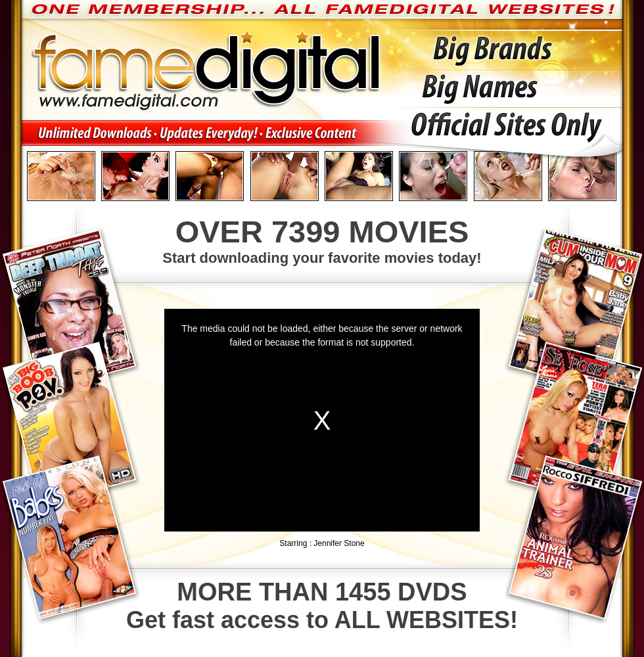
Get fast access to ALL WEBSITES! (322, 606)
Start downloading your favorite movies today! (322, 240)
